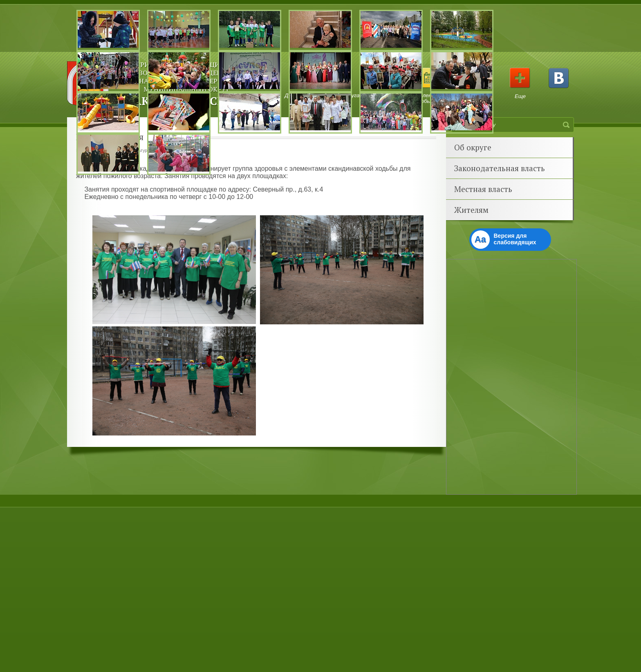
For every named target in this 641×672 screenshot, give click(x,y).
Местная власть (483, 189)
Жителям (471, 210)
